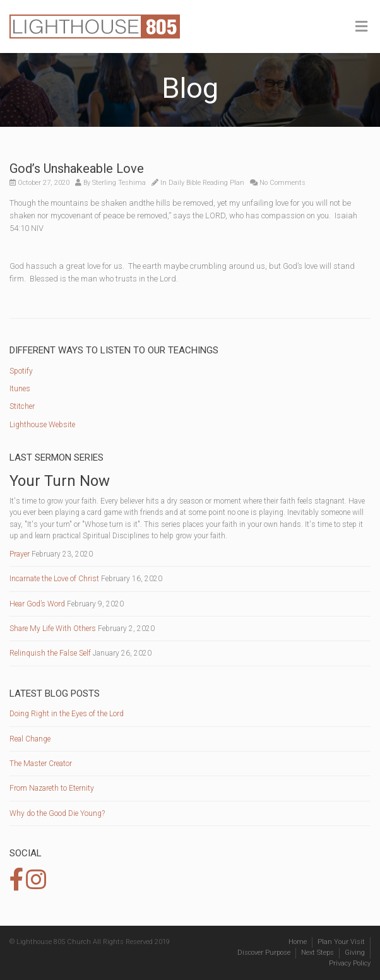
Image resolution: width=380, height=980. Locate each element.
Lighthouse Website (42, 425)
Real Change (30, 739)
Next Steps (318, 953)
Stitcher (22, 406)
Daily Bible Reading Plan (206, 183)
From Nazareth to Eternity (52, 788)
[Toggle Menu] (361, 27)
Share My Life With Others (53, 629)
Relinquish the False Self (50, 653)
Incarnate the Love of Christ (54, 579)
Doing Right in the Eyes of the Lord (67, 714)
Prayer (20, 554)
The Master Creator (41, 764)
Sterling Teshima (119, 183)
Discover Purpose (264, 953)
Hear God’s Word (37, 604)
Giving (355, 953)
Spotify (21, 371)
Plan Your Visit (341, 942)
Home (298, 942)
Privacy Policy (350, 963)
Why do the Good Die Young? (57, 813)
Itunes (20, 389)
